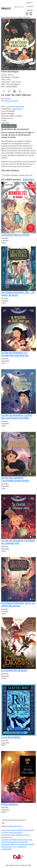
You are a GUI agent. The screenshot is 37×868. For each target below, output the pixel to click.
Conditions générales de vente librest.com (17, 840)
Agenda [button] (30, 10)
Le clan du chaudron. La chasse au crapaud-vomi (18, 542)
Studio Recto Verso (15, 826)
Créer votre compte (8, 830)
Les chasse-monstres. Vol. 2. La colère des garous (18, 604)
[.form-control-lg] (19, 7)
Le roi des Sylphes (11, 737)
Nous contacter (7, 847)
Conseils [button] (30, 6)
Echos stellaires (10, 804)
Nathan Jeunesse (11, 101)
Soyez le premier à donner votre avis (17, 175)
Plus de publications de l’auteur (14, 820)
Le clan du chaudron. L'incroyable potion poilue (15, 479)
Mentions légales (28, 844)
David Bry (7, 98)
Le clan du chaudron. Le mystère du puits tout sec (15, 354)
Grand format (17, 109)
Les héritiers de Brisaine (15, 106)
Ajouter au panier (9, 126)
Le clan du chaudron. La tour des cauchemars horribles (17, 416)
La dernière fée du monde (15, 235)
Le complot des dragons (14, 670)
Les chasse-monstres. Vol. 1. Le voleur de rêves (18, 294)
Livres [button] (29, 3)
